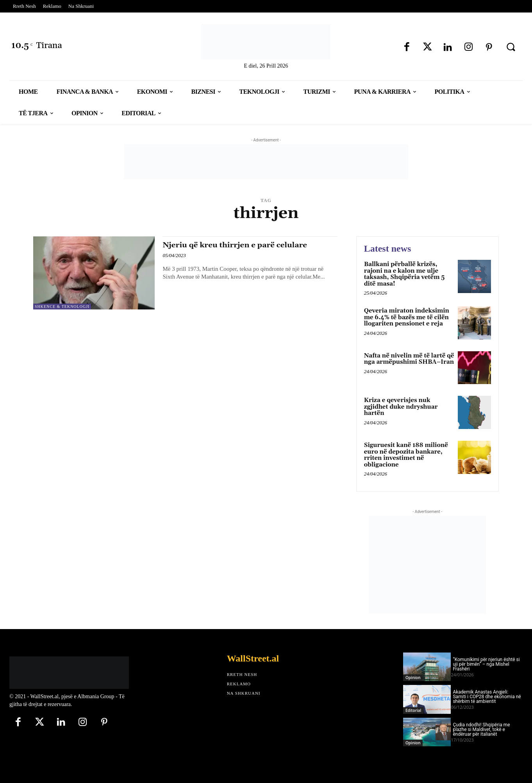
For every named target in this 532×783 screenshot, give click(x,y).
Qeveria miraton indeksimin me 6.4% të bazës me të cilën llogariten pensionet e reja (407, 317)
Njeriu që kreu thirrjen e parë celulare (243, 245)
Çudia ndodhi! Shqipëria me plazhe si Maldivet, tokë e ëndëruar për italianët (481, 729)
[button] (511, 47)
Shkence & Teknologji (62, 307)
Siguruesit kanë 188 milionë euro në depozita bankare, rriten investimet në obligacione (406, 455)
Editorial (413, 710)
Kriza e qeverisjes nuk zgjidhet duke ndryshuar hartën (401, 407)
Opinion (413, 678)
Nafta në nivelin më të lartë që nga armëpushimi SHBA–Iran (409, 359)
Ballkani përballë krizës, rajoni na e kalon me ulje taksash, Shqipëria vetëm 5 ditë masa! (404, 274)
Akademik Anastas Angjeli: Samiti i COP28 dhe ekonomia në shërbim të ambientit (487, 697)
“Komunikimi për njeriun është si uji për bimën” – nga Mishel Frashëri (486, 664)
